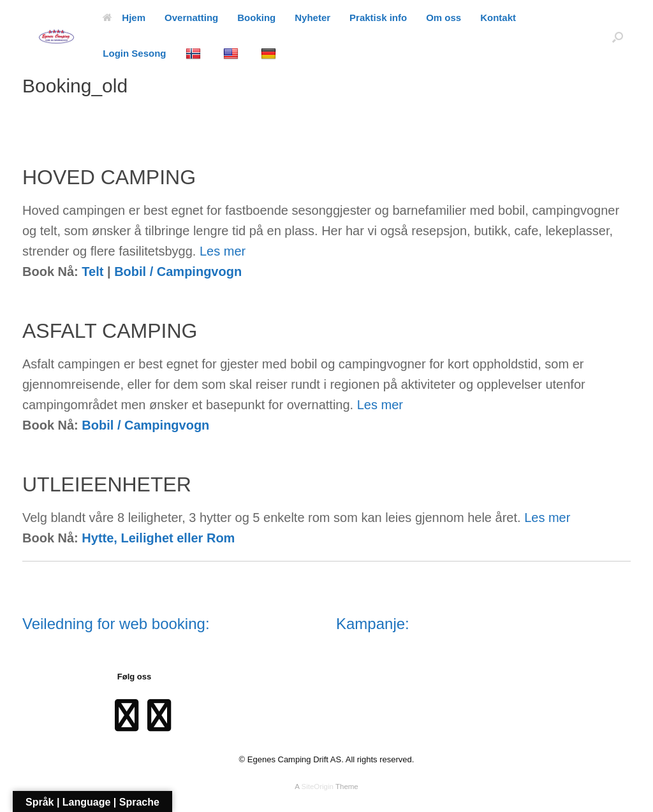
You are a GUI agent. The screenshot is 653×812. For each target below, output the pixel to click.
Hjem (124, 18)
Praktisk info (378, 18)
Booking (256, 18)
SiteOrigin (317, 787)
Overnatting (191, 18)
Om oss (444, 18)
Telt (92, 272)
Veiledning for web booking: (116, 624)
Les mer (223, 251)
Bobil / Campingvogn (178, 272)
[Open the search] (618, 37)
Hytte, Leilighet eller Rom (158, 538)
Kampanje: (373, 624)
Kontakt (498, 18)
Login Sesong (134, 53)
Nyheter (312, 18)
